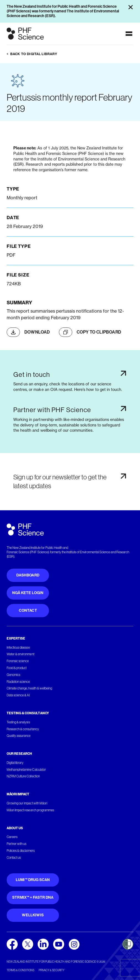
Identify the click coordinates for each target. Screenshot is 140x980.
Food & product (17, 668)
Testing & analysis (18, 722)
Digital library (15, 763)
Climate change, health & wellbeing (29, 688)
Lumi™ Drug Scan (33, 880)
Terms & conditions (20, 970)
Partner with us (16, 844)
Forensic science (18, 661)
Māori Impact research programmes (30, 810)
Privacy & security (52, 970)
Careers (12, 837)
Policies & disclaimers (21, 851)
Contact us (14, 858)
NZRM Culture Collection (23, 776)
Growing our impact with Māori (27, 803)
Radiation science (18, 682)
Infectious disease (18, 648)
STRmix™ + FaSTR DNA (33, 897)
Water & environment (20, 654)
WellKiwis (33, 915)
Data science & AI (18, 695)
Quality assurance (19, 736)
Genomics (13, 675)
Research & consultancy (23, 729)
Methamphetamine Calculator (26, 770)
